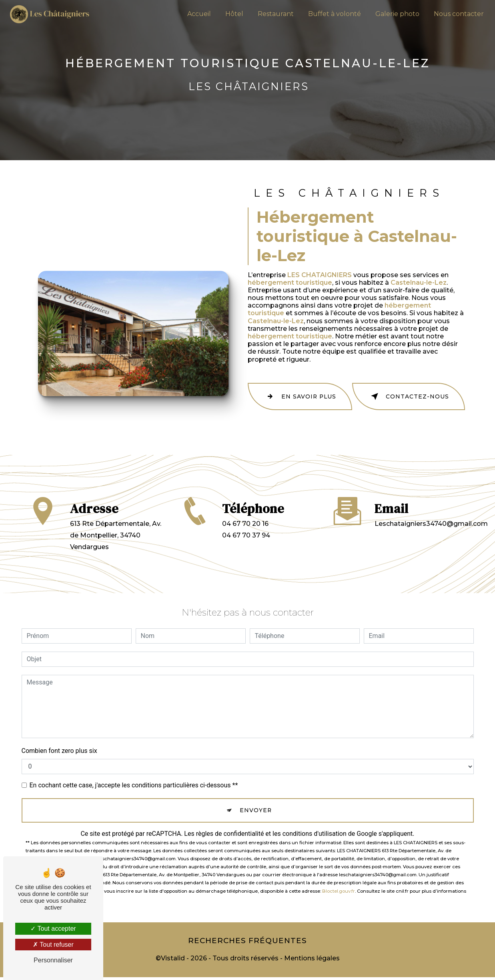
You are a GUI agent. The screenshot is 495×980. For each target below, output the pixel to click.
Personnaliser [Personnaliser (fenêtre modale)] (53, 960)
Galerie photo (395, 14)
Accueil (197, 14)
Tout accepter (53, 929)
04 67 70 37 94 (246, 547)
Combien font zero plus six (59, 748)
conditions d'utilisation (315, 833)
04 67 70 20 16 (245, 535)
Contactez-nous (421, 395)
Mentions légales (312, 961)
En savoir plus (312, 395)
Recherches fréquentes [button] (248, 942)
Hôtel (232, 14)
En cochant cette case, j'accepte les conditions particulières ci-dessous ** (134, 782)
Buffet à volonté (332, 14)
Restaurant (273, 14)
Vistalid (173, 961)
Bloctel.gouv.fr (339, 890)
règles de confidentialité (230, 833)
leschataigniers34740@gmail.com (431, 507)
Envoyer (257, 808)
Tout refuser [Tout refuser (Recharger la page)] (53, 945)
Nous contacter (456, 14)
